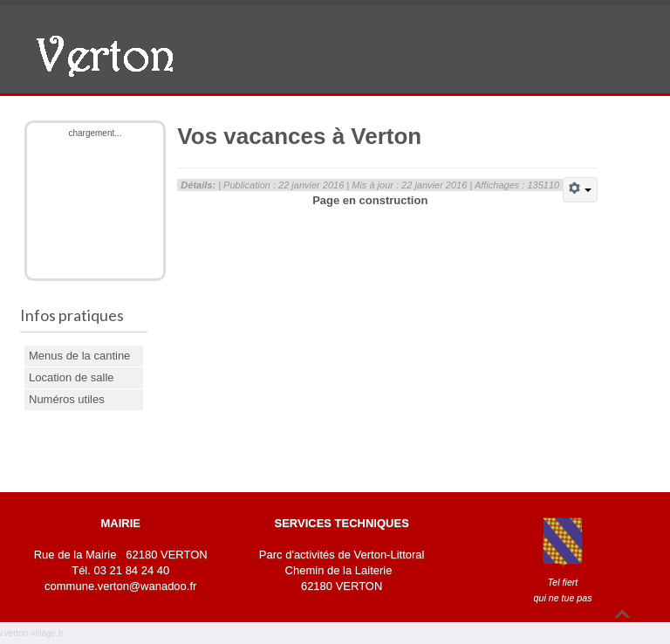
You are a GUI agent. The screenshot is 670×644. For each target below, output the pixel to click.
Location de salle (72, 377)
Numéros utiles (67, 399)
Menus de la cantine (79, 356)
